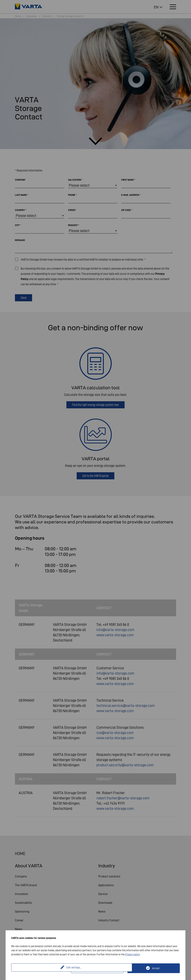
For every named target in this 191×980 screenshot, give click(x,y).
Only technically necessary (100, 968)
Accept (156, 968)
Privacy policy (133, 954)
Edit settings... (42, 968)
